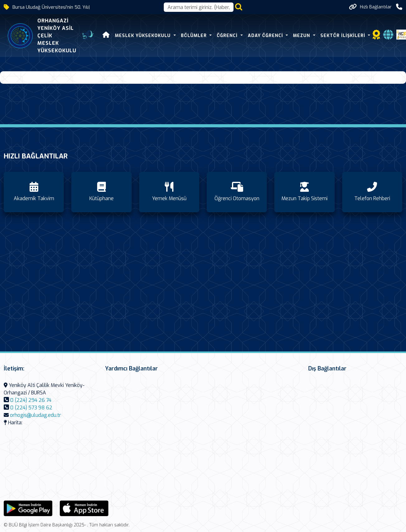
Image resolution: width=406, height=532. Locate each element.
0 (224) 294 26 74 (31, 400)
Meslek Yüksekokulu (143, 36)
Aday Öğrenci (266, 36)
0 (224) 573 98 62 (31, 408)
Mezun (302, 36)
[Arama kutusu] (199, 7)
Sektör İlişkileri (343, 36)
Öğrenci (228, 36)
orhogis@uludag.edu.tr (35, 415)
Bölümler (194, 36)
